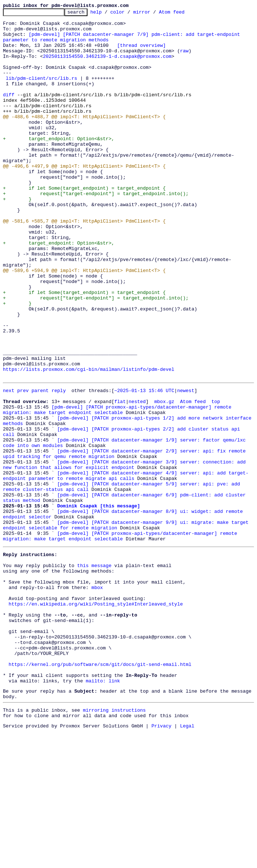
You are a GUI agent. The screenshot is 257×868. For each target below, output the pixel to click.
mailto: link (103, 811)
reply (59, 465)
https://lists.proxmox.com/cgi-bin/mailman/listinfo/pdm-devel (89, 442)
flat (120, 478)
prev (23, 465)
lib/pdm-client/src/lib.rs (42, 92)
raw (184, 59)
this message (94, 673)
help (107, 14)
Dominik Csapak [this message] (98, 603)
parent (40, 465)
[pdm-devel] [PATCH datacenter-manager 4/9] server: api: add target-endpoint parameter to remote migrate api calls (126, 567)
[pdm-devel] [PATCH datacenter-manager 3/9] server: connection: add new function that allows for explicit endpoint (126, 554)
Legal (187, 862)
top (215, 478)
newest (186, 465)
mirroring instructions (114, 844)
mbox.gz (164, 478)
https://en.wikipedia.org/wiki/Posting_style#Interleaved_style (96, 719)
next (9, 465)
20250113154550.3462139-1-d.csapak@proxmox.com (107, 66)
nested (137, 478)
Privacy (162, 862)
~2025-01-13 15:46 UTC (144, 465)
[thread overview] (141, 53)
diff (9, 112)
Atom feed (183, 14)
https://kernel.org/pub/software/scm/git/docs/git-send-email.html (100, 791)
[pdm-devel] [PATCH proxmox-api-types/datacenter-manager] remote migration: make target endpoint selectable (119, 488)
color (129, 14)
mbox (97, 699)
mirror (153, 14)
